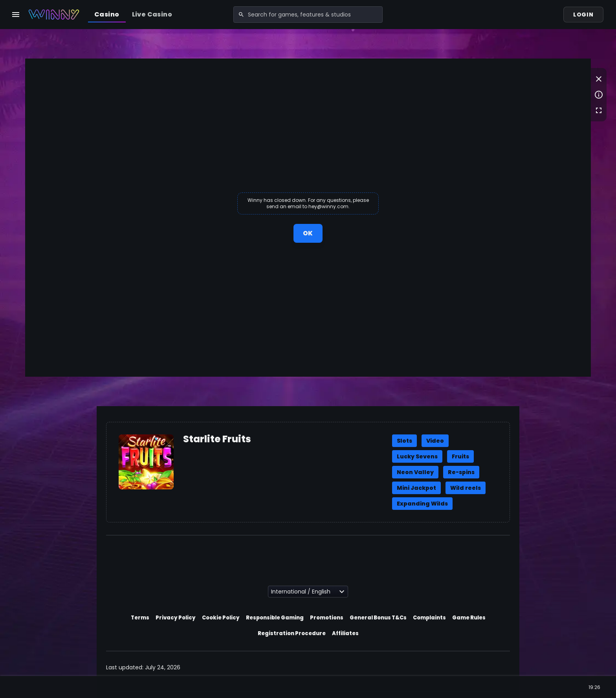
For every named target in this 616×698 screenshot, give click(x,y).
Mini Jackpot (416, 488)
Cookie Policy (221, 618)
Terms (140, 618)
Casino (107, 14)
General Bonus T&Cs (378, 618)
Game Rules (469, 618)
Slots (404, 441)
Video (435, 441)
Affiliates (345, 633)
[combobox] (308, 15)
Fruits (460, 456)
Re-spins (461, 472)
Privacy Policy (176, 618)
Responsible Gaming (275, 618)
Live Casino (152, 14)
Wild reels (466, 488)
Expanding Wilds (422, 504)
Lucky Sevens (417, 456)
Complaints (429, 618)
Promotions (327, 618)
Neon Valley (415, 472)
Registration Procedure (292, 633)
